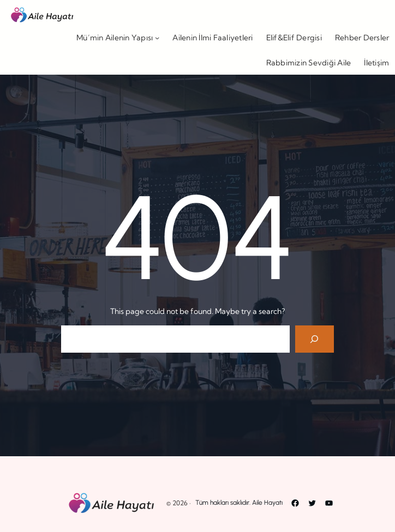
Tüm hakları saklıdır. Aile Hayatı (239, 503)
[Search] (315, 339)
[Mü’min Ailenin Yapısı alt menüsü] (157, 38)
